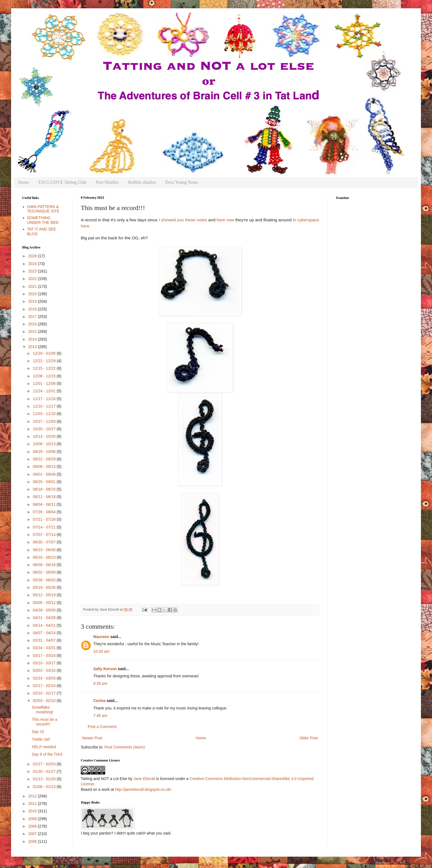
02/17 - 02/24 (45, 686)
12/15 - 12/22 (45, 368)
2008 (33, 826)
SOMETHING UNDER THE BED (43, 220)
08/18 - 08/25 (45, 489)
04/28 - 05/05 (45, 610)
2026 (33, 256)
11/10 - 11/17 (45, 406)
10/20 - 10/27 (45, 429)
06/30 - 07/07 (45, 542)
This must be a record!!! (45, 722)
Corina (99, 701)
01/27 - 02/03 (45, 764)
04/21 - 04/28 (45, 618)
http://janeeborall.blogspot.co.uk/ (143, 789)
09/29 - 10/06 (45, 452)
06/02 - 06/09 (45, 572)
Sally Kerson (105, 669)
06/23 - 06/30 (45, 550)
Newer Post (92, 738)
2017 (33, 317)
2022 (33, 279)
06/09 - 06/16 (45, 565)
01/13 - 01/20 (45, 779)
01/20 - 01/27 (45, 771)
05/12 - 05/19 (45, 595)
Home (24, 182)
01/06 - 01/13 (45, 787)
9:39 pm (100, 683)
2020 (33, 294)
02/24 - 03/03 (45, 678)
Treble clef (41, 739)
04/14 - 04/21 (45, 625)
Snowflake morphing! (42, 710)
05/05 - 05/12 (45, 603)
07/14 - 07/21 (45, 527)
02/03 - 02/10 (45, 701)
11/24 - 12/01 (45, 391)
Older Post (309, 738)
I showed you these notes (183, 220)
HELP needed (44, 747)
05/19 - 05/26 (45, 587)
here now (225, 220)
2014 (33, 339)
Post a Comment (102, 727)
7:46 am (100, 716)
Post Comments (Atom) (125, 747)
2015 (33, 331)
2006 (33, 841)
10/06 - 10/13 (45, 444)
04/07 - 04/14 (45, 633)
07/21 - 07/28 (45, 519)
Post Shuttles (107, 182)
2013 (33, 347)
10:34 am (101, 651)
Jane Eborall (144, 779)
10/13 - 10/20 (45, 436)
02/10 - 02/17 (45, 693)
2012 (33, 796)
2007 (33, 834)
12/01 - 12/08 (45, 384)
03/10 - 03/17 (45, 663)
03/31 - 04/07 (45, 640)
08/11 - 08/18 (45, 497)
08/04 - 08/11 (45, 504)
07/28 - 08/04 (45, 512)
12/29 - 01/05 (45, 353)
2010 (33, 811)
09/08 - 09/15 (45, 467)
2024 (33, 264)
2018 (33, 309)
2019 (33, 301)
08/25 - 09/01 (45, 482)
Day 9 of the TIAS (47, 754)
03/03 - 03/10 (45, 670)
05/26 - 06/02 (45, 580)
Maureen (101, 637)
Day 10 (38, 732)
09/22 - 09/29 (45, 459)
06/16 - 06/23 (45, 557)
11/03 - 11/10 (45, 414)
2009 (33, 819)
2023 (33, 271)
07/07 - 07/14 (45, 535)
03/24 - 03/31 (45, 648)
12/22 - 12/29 (45, 361)
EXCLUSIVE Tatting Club (62, 182)
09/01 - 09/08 (45, 474)
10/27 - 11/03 (45, 421)
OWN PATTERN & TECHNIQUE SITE (43, 209)
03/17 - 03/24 (45, 655)
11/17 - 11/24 (45, 399)
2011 (33, 804)
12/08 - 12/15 (45, 376)
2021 (33, 286)
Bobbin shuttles (142, 182)
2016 (33, 324)
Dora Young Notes (182, 182)
